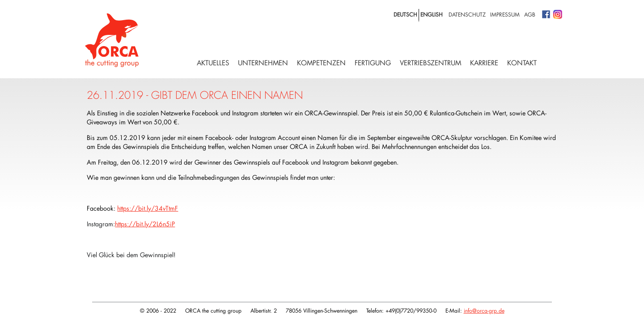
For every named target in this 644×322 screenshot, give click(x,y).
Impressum (505, 14)
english (432, 14)
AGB (530, 14)
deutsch (405, 14)
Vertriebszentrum (430, 63)
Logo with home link (112, 40)
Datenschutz (467, 14)
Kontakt (522, 63)
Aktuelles (213, 63)
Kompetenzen (321, 63)
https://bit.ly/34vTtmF (148, 208)
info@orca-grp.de (484, 310)
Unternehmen (263, 63)
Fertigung (373, 63)
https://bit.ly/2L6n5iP (145, 224)
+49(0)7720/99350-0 (411, 310)
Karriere (484, 63)
